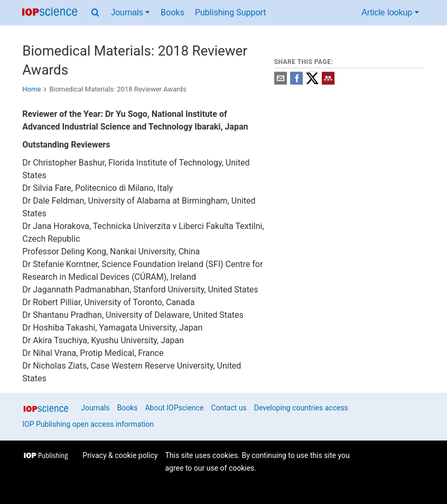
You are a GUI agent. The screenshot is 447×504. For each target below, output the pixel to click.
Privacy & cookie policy (120, 455)
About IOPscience (174, 408)
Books (173, 12)
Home (31, 89)
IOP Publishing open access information (88, 424)
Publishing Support (231, 12)
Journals (95, 408)
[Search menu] (95, 13)
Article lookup (390, 12)
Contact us (229, 408)
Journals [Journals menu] (130, 12)
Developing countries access (301, 408)
